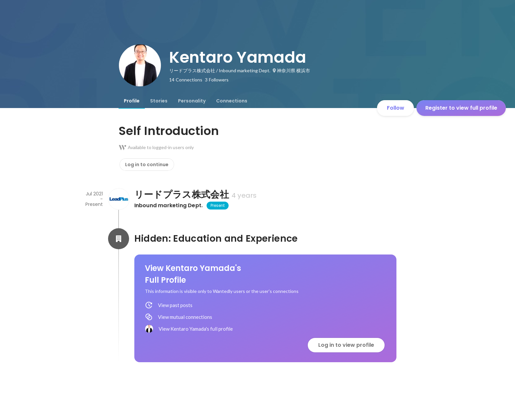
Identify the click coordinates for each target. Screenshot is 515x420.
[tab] (132, 101)
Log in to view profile (346, 345)
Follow (396, 108)
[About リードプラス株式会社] (119, 199)
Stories (159, 101)
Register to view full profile (461, 108)
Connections (232, 101)
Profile (132, 101)
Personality (192, 101)
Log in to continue (147, 165)
